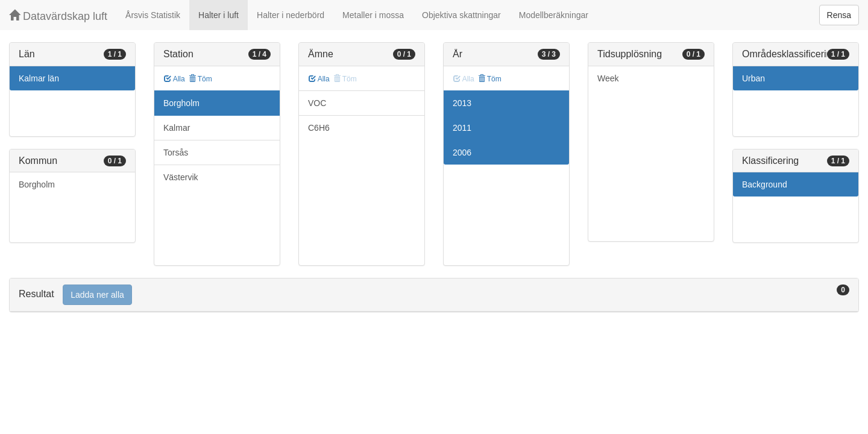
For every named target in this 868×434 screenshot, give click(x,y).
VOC (317, 103)
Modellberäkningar (554, 15)
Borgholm (37, 184)
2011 (462, 128)
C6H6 (319, 128)
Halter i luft (219, 15)
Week (608, 78)
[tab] (434, 295)
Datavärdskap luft (58, 16)
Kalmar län (39, 78)
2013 (462, 103)
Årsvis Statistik (153, 15)
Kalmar (177, 128)
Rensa (839, 15)
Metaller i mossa (373, 15)
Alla (175, 79)
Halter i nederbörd (291, 15)
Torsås (176, 153)
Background (765, 184)
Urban (753, 78)
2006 (462, 153)
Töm (200, 79)
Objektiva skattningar (461, 15)
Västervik (181, 177)
